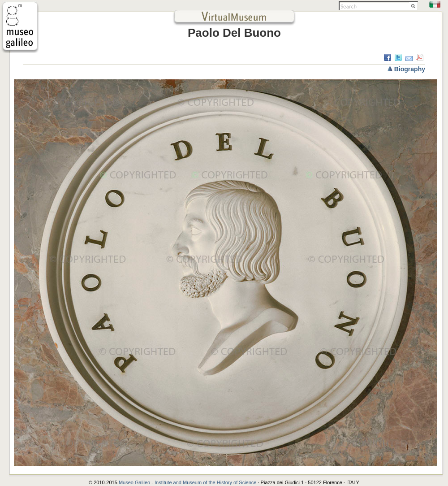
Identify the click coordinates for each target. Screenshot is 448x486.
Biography (410, 69)
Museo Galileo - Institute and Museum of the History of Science (188, 482)
